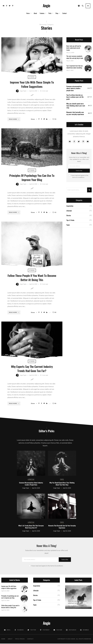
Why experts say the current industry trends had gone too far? (32, 369)
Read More (14, 120)
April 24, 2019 (33, 92)
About (35, 13)
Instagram (72, 630)
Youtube (59, 630)
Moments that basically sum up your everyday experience (75, 114)
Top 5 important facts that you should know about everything (75, 68)
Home (28, 13)
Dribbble (86, 630)
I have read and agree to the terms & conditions (78, 178)
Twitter (33, 630)
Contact (64, 13)
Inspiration (70, 207)
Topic (68, 226)
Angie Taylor (23, 92)
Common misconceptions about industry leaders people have (74, 90)
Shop (57, 13)
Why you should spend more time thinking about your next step (76, 107)
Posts (50, 13)
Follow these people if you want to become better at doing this (32, 278)
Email (9, 630)
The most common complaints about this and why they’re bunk (75, 58)
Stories (32, 78)
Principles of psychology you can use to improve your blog (32, 178)
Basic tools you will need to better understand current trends (74, 49)
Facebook (20, 630)
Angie (46, 5)
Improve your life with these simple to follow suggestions (32, 85)
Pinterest (46, 630)
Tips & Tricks (70, 221)
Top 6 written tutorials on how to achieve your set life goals (75, 98)
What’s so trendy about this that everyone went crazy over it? (31, 527)
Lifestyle (69, 212)
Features (42, 13)
